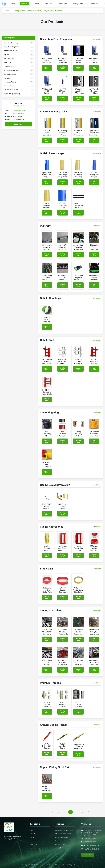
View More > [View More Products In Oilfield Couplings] (97, 298)
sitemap (32, 848)
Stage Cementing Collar (63, 834)
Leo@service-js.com (19, 111)
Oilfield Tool (59, 848)
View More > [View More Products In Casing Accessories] (97, 527)
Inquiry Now (18, 124)
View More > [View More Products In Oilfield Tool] (97, 340)
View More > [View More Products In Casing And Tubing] (97, 610)
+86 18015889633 (19, 114)
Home (13, 4)
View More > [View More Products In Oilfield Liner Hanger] (97, 153)
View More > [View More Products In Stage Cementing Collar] (97, 112)
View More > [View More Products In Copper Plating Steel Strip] (97, 767)
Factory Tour (62, 4)
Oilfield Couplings (61, 844)
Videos (36, 4)
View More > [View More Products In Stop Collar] (97, 569)
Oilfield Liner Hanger (62, 837)
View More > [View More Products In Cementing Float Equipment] (97, 39)
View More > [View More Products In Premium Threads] (97, 683)
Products (24, 4)
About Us (48, 4)
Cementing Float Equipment (64, 830)
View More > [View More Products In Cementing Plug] (97, 413)
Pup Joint (58, 841)
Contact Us (94, 4)
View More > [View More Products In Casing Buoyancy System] (97, 485)
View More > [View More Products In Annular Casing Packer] (97, 725)
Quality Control (78, 4)
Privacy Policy (34, 844)
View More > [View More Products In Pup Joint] (97, 226)
